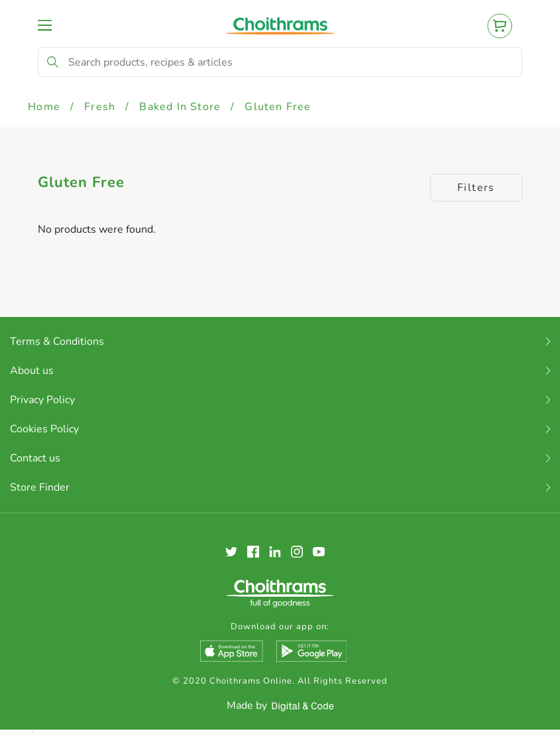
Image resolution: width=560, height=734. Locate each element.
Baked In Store (180, 107)
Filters (476, 188)
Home (44, 107)
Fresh (100, 107)
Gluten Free (278, 107)
